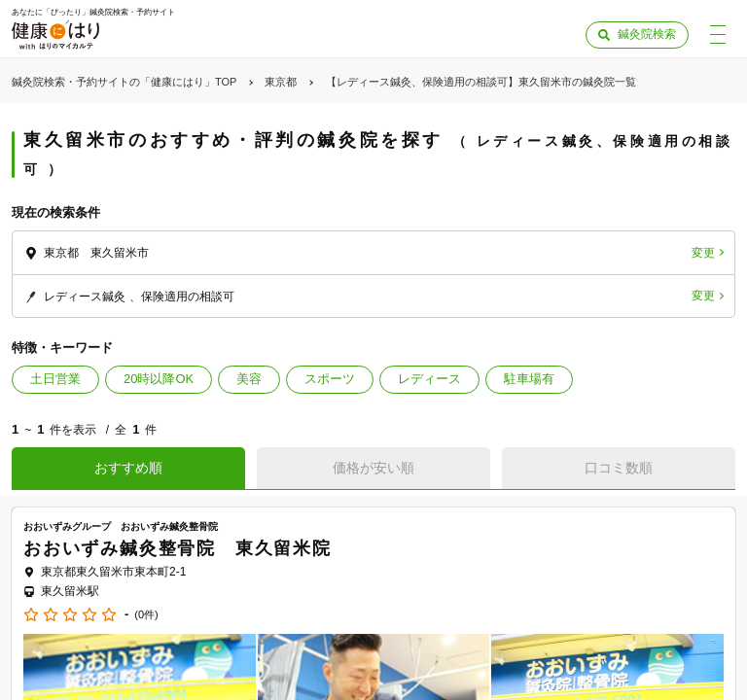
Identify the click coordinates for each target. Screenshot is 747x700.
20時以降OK (159, 379)
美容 (249, 379)
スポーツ (330, 379)
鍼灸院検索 (647, 34)
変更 (703, 253)
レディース (429, 379)
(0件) (146, 615)
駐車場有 (529, 379)
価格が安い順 (373, 468)
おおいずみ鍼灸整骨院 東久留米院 (178, 548)
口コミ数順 (619, 468)
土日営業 (55, 379)
